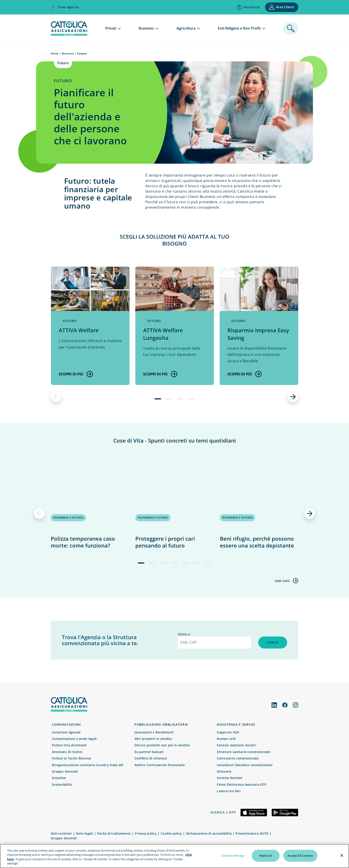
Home (55, 53)
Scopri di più (76, 374)
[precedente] (56, 397)
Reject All (266, 856)
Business (68, 53)
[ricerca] (291, 28)
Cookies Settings (233, 856)
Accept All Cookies (300, 856)
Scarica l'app (223, 812)
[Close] (342, 856)
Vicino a (184, 634)
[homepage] (69, 34)
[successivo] (293, 397)
